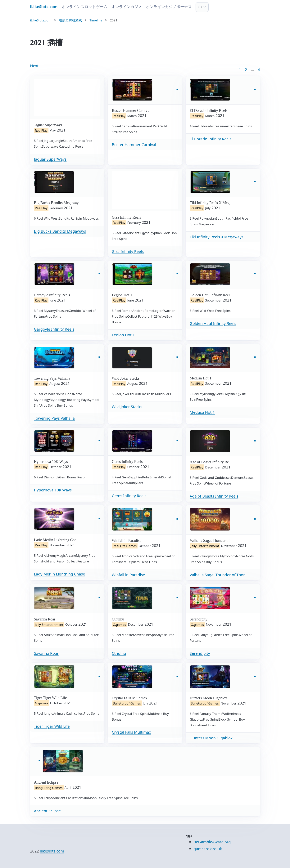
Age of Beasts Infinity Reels (214, 496)
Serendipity (200, 653)
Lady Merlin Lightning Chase (59, 574)
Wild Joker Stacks (127, 407)
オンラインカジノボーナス (169, 7)
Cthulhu (119, 653)
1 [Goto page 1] (240, 70)
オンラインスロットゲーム (84, 7)
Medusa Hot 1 (202, 412)
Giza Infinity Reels (128, 251)
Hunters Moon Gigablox (211, 738)
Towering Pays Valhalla (54, 418)
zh (200, 7)
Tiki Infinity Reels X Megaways (216, 237)
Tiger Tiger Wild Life (52, 726)
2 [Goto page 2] (246, 70)
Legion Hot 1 (123, 335)
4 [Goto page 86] (259, 70)
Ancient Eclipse (47, 811)
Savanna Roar (46, 653)
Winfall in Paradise (128, 575)
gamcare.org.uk (208, 849)
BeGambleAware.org (212, 842)
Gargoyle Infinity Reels (54, 329)
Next (34, 66)
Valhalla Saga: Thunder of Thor (217, 575)
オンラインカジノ (127, 7)
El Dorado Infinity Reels (211, 139)
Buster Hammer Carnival (134, 145)
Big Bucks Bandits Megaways (60, 231)
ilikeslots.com (52, 851)
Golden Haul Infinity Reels (213, 323)
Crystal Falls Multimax (131, 732)
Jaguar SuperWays (50, 159)
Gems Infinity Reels (129, 496)
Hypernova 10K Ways (53, 490)
